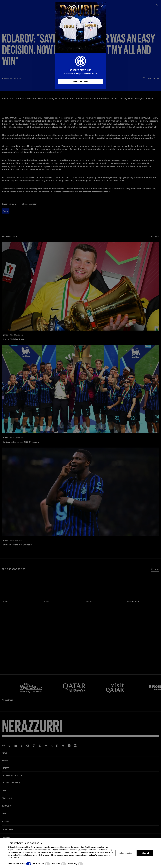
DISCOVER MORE (81, 82)
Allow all (145, 853)
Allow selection (126, 853)
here (94, 852)
